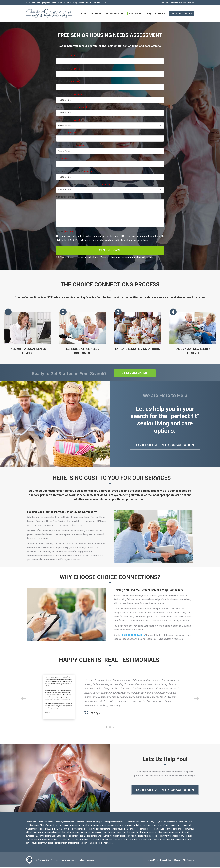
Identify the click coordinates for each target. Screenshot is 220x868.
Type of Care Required (72, 107)
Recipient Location (70, 146)
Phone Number (68, 81)
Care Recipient (68, 120)
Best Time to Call (69, 94)
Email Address (68, 68)
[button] (23, 698)
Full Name (66, 56)
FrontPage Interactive (86, 860)
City (63, 158)
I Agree (64, 231)
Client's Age (67, 133)
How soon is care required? (74, 171)
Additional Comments (67, 197)
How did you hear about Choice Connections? (83, 184)
